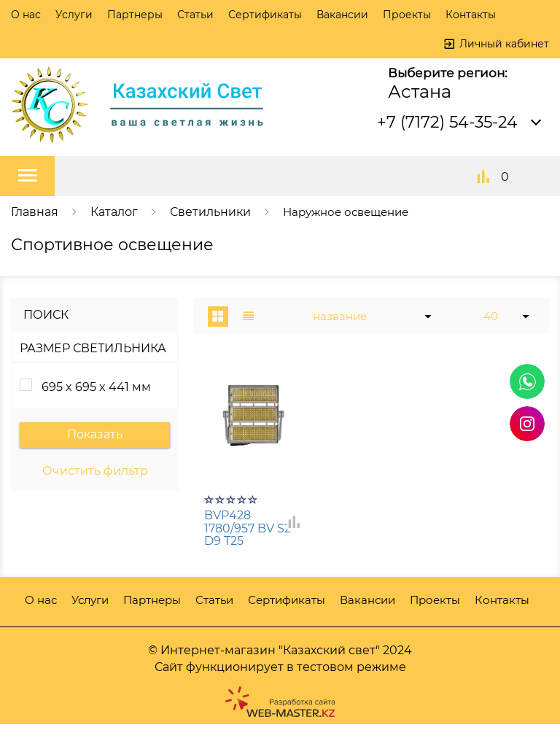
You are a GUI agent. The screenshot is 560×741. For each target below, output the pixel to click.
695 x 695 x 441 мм (96, 387)
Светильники (210, 212)
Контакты (471, 15)
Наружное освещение (351, 212)
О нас (26, 15)
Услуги (74, 15)
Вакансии (342, 15)
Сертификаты (265, 15)
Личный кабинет (504, 44)
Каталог (114, 212)
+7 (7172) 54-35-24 (447, 122)
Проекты (407, 15)
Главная (35, 212)
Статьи (195, 15)
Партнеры (135, 15)
